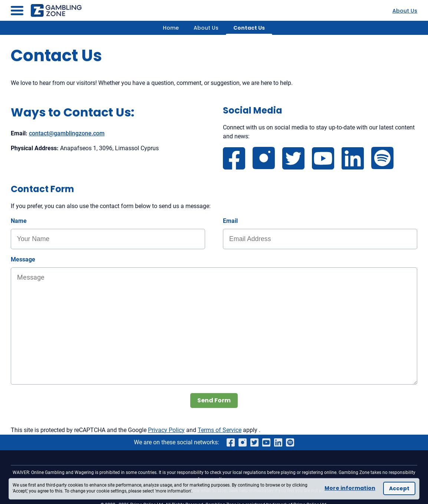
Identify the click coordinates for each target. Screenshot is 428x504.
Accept (399, 488)
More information (350, 488)
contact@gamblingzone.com (67, 133)
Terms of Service (220, 430)
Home (171, 28)
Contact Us (249, 28)
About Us (405, 11)
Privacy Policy (166, 430)
